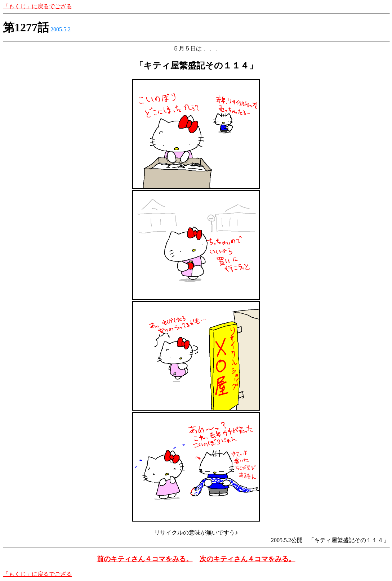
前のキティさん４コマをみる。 (145, 559)
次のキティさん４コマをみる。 (248, 559)
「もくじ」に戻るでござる (37, 6)
